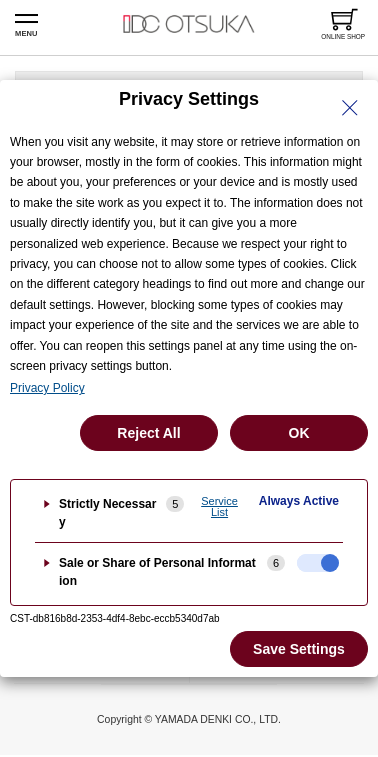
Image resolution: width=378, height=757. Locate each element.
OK (299, 433)
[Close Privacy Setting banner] (350, 108)
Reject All (148, 433)
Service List (219, 507)
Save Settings (299, 649)
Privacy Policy (47, 388)
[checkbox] (318, 563)
